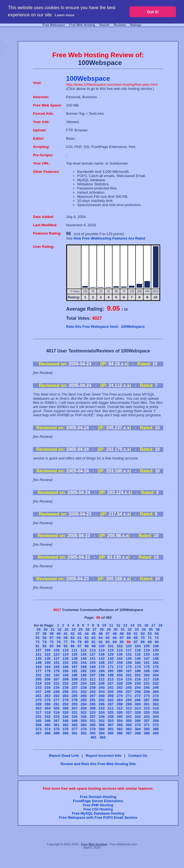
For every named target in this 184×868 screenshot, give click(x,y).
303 (39, 708)
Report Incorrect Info (103, 756)
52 (143, 634)
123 (57, 654)
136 (48, 658)
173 (129, 667)
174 (138, 667)
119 (147, 650)
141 (93, 658)
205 (39, 679)
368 (120, 725)
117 (129, 650)
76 (58, 642)
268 (102, 696)
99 (93, 646)
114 (102, 650)
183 (93, 671)
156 (102, 663)
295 (93, 704)
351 (93, 721)
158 (120, 663)
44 (86, 634)
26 (88, 629)
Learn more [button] (65, 15)
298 (120, 704)
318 (48, 712)
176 (156, 667)
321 (75, 712)
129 (111, 654)
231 (147, 683)
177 (39, 671)
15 (139, 625)
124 (66, 654)
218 (156, 679)
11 (111, 625)
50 (129, 634)
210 (84, 679)
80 (86, 642)
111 (75, 650)
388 (48, 733)
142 (102, 658)
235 (57, 688)
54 (157, 634)
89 (150, 642)
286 (138, 700)
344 (156, 717)
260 (156, 692)
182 (84, 671)
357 (147, 721)
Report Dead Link (64, 756)
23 (67, 629)
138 (66, 658)
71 (150, 638)
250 (66, 692)
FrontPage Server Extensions (98, 801)
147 (147, 658)
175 (147, 667)
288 (156, 700)
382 (120, 729)
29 (109, 629)
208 (66, 679)
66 (114, 638)
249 (57, 692)
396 (120, 733)
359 (39, 725)
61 (80, 638)
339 (111, 717)
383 (129, 729)
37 (37, 634)
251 (75, 692)
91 (37, 646)
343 (147, 717)
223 (75, 683)
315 (147, 708)
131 (129, 654)
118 (138, 650)
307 (75, 708)
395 (111, 733)
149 (39, 663)
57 (52, 638)
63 (93, 638)
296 (102, 704)
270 (120, 696)
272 (138, 696)
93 (52, 646)
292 (66, 704)
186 (120, 671)
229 (129, 683)
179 (57, 671)
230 (138, 683)
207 (57, 679)
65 (108, 638)
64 (101, 638)
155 (93, 663)
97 (80, 646)
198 (102, 675)
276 (48, 700)
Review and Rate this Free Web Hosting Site (98, 764)
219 (39, 683)
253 (93, 692)
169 (93, 667)
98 (86, 646)
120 (156, 650)
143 (111, 658)
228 (120, 683)
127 (93, 654)
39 (52, 634)
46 (101, 634)
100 (102, 646)
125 (75, 654)
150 (48, 663)
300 (138, 704)
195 (75, 675)
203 (147, 675)
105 (147, 646)
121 (39, 654)
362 (66, 725)
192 (48, 675)
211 (93, 679)
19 (39, 629)
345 (39, 721)
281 (93, 700)
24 (73, 629)
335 (75, 717)
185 (111, 671)
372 (156, 725)
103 (129, 646)
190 (156, 671)
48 (114, 634)
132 (138, 654)
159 (129, 663)
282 (102, 700)
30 (116, 629)
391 (75, 733)
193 (57, 675)
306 (66, 708)
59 (65, 638)
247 (39, 692)
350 (84, 721)
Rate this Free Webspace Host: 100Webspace (105, 327)
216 (138, 679)
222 (66, 683)
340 (120, 717)
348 (66, 721)
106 (156, 646)
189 (147, 671)
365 (93, 725)
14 (132, 625)
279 (75, 700)
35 (151, 629)
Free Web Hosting (82, 25)
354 (120, 721)
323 (93, 712)
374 (48, 729)
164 (48, 667)
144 (120, 658)
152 (66, 663)
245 (147, 688)
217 (147, 679)
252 (84, 692)
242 (120, 688)
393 (93, 733)
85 (122, 642)
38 (44, 634)
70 (143, 638)
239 (93, 688)
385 (147, 729)
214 (120, 679)
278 (66, 700)
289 (39, 704)
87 (136, 642)
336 (84, 717)
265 (75, 696)
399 (147, 733)
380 (102, 729)
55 (37, 638)
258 (138, 692)
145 (129, 658)
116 (120, 650)
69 (136, 638)
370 (138, 725)
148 (156, 658)
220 (48, 683)
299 (129, 704)
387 (39, 733)
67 (122, 638)
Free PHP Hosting (98, 805)
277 (57, 700)
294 (84, 704)
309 (93, 708)
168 (84, 667)
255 (111, 692)
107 (39, 650)
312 (120, 708)
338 (102, 717)
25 (80, 629)
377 (75, 729)
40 (58, 634)
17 (153, 625)
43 (80, 634)
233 (39, 688)
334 (66, 717)
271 (129, 696)
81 (93, 642)
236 (66, 688)
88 (143, 642)
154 (84, 663)
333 (57, 717)
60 (73, 638)
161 (147, 663)
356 (138, 721)
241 (111, 688)
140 (84, 658)
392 (84, 733)
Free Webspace (54, 25)
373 (39, 729)
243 (129, 688)
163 (39, 667)
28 (101, 629)
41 (65, 634)
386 (156, 729)
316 (156, 708)
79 (80, 642)
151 (57, 663)
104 (138, 646)
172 (120, 667)
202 (138, 675)
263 (57, 696)
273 (147, 696)
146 (138, 658)
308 (84, 708)
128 (102, 654)
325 (111, 712)
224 (84, 683)
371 (147, 725)
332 (48, 717)
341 (129, 717)
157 (111, 663)
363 (75, 725)
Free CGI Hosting (98, 809)
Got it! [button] (153, 12)
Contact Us (138, 756)
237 (75, 688)
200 (120, 675)
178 (48, 671)
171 (111, 667)
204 (156, 675)
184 (102, 671)
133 (147, 654)
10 (104, 625)
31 (122, 629)
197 (93, 675)
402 (103, 737)
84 (114, 642)
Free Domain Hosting (98, 797)
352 (102, 721)
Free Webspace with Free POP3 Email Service (98, 818)
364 (84, 725)
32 (130, 629)
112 (84, 650)
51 (136, 634)
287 (147, 700)
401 (94, 737)
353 (111, 721)
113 (93, 650)
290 (48, 704)
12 (118, 625)
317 (39, 712)
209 (75, 679)
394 (102, 733)
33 (137, 629)
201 (129, 675)
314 (138, 708)
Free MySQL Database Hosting (98, 813)
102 (120, 646)
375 (57, 729)
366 (102, 725)
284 (120, 700)
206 (48, 679)
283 (111, 700)
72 (157, 638)
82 (101, 642)
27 (94, 629)
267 (93, 696)
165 (57, 667)
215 (129, 679)
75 (52, 642)
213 (111, 679)
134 (156, 654)
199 (111, 675)
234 (48, 688)
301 (147, 704)
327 (129, 712)
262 (48, 696)
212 (102, 679)
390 (66, 733)
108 (48, 650)
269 (111, 696)
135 (39, 658)
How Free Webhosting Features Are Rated (109, 238)
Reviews (120, 25)
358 (156, 721)
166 (66, 667)
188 (138, 671)
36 (158, 629)
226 (102, 683)
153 (75, 663)
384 (138, 729)
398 (138, 733)
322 (84, 712)
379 (93, 729)
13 (125, 625)
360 (48, 725)
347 (57, 721)
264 (66, 696)
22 (60, 629)
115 (111, 650)
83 (108, 642)
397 (129, 733)
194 (66, 675)
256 (120, 692)
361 (57, 725)
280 (84, 700)
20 (45, 629)
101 (111, 646)
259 (147, 692)
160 (138, 663)
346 (48, 721)
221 (57, 683)
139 (75, 658)
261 (39, 696)
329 (147, 712)
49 (122, 634)
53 (150, 634)
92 (44, 646)
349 (75, 721)
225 (93, 683)
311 (111, 708)
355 (129, 721)
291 (57, 704)
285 (129, 700)
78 (73, 642)
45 (93, 634)
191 (39, 675)
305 (57, 708)
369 (129, 725)
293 (75, 704)
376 (66, 729)
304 (48, 708)
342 (138, 717)
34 (144, 629)
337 (93, 717)
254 (102, 692)
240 (102, 688)
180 (66, 671)
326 (120, 712)
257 (129, 692)
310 (102, 708)
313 (129, 708)
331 (39, 717)
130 (120, 654)
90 (157, 642)
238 (84, 688)
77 (65, 642)
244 (138, 688)
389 (57, 733)
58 (58, 638)
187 (129, 671)
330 (156, 712)
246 (156, 688)
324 (102, 712)
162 (156, 663)
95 (65, 646)
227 (111, 683)
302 (156, 704)
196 (84, 675)
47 (108, 634)
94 (58, 646)
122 (48, 654)
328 (138, 712)
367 (111, 725)
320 (66, 712)
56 (44, 638)
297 (111, 704)
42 (73, 634)
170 (102, 667)
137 (57, 658)
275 (39, 700)
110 (66, 650)
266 (84, 696)
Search (104, 25)
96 (73, 646)
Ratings (136, 25)
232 (156, 683)
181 (75, 671)
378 (84, 729)
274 (156, 696)
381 (111, 729)
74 (44, 642)
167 (75, 667)
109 (57, 650)
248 (48, 692)
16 (146, 625)
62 (86, 638)
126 (84, 654)
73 (37, 642)
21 (52, 629)
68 (129, 638)
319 (57, 712)
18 (160, 625)
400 (156, 733)
